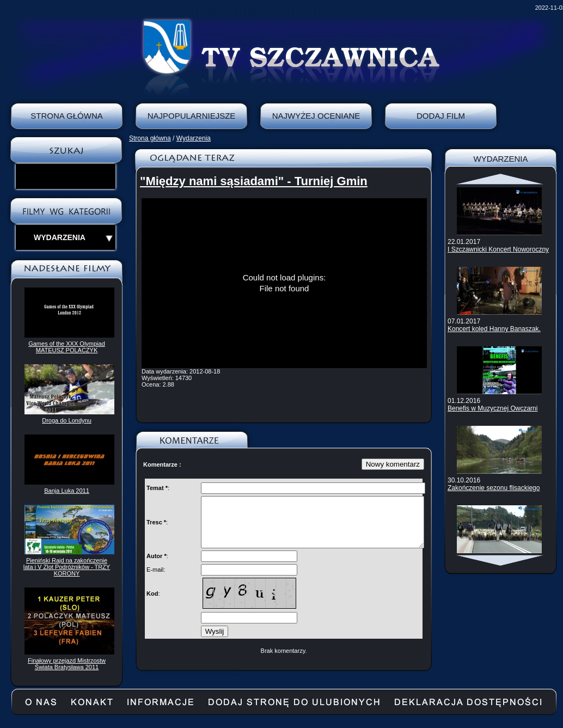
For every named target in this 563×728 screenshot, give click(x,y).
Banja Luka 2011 (67, 491)
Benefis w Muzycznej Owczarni (492, 408)
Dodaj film (441, 116)
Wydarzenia (194, 138)
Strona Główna (67, 116)
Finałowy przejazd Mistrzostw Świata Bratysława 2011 (67, 664)
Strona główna (150, 138)
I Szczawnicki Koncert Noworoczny (498, 249)
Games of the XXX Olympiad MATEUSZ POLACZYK (67, 347)
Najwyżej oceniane (316, 116)
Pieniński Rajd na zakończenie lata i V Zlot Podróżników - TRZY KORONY (67, 567)
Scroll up (501, 179)
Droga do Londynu (67, 420)
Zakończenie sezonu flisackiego (494, 488)
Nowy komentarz (393, 464)
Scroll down (501, 560)
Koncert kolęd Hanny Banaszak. (494, 329)
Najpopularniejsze (192, 116)
